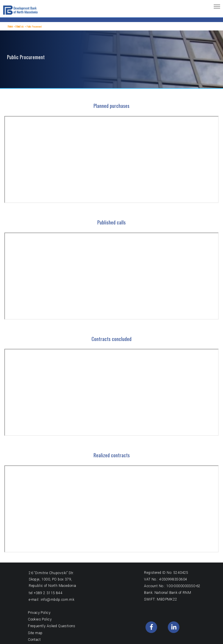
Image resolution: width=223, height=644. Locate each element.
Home (10, 26)
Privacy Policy (39, 613)
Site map (35, 633)
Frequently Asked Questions (51, 626)
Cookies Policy (40, 619)
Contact (34, 639)
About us (19, 26)
